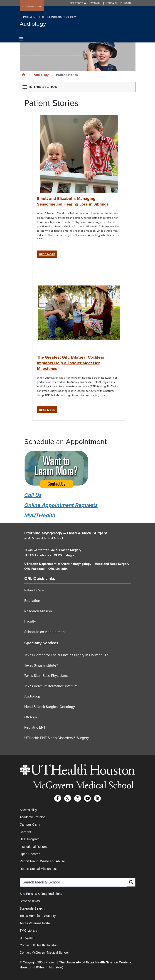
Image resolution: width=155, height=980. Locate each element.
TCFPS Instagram (65, 555)
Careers (25, 832)
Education (32, 601)
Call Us (33, 495)
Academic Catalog (33, 817)
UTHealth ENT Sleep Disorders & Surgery (57, 738)
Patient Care (34, 590)
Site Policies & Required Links (41, 894)
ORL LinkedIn (58, 569)
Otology (31, 717)
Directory (78, 3)
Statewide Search (32, 908)
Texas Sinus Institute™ (41, 665)
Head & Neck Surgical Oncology (50, 707)
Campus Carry (30, 824)
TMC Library (28, 930)
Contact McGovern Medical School (44, 953)
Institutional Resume (34, 847)
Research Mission (38, 611)
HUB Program (30, 839)
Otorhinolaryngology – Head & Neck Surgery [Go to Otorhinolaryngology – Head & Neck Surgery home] (66, 533)
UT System (28, 938)
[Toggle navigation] (21, 39)
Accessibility (28, 810)
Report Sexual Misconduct (38, 869)
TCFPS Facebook (37, 555)
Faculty (30, 621)
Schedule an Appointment (45, 632)
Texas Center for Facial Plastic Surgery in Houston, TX (66, 655)
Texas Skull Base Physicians (46, 676)
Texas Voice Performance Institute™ (52, 686)
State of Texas (30, 901)
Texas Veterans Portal (35, 923)
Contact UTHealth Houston (39, 945)
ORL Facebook (35, 569)
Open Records (30, 854)
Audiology (41, 75)
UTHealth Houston (118, 3)
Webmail (96, 3)
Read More (48, 254)
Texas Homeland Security (38, 916)
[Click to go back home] (24, 75)
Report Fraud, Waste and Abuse (42, 861)
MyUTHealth (40, 515)
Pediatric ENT (35, 727)
